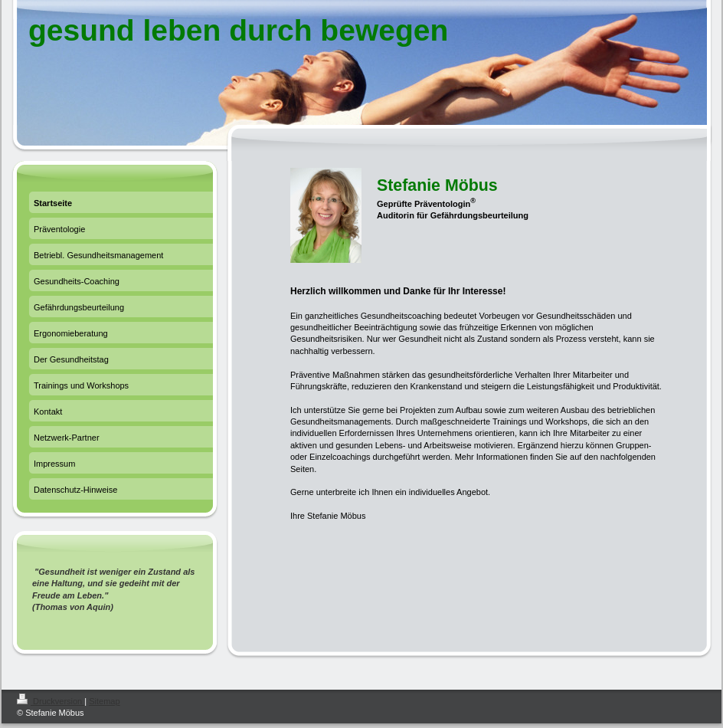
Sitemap (104, 701)
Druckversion (51, 701)
